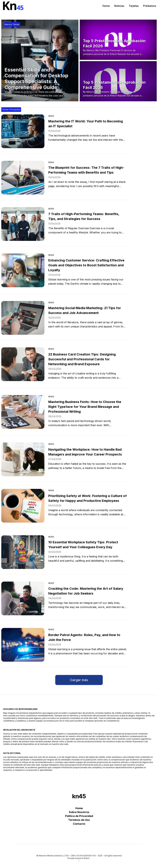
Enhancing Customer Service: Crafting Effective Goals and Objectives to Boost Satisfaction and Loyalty (86, 265)
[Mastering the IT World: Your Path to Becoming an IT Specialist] (23, 131)
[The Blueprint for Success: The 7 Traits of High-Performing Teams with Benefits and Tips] (23, 178)
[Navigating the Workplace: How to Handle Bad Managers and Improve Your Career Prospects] (23, 459)
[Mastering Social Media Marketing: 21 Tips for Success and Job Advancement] (23, 318)
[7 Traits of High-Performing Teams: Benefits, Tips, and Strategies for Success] (23, 224)
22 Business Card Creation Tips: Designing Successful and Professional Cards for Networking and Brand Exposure (82, 359)
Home (106, 6)
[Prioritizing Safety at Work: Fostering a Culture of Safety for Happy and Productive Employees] (23, 506)
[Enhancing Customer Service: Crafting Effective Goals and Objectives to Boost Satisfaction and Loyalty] (23, 270)
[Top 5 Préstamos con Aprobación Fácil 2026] (119, 47)
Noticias (119, 6)
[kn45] (14, 6)
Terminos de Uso (79, 820)
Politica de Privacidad (79, 816)
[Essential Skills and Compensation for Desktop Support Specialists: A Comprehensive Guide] (41, 82)
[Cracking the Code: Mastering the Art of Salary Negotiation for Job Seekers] (23, 598)
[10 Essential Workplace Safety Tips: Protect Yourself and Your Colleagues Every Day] (23, 552)
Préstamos (150, 6)
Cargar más (79, 680)
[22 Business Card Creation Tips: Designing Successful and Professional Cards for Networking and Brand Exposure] (23, 364)
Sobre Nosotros (79, 812)
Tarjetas (134, 6)
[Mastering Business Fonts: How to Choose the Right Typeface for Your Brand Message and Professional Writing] (23, 412)
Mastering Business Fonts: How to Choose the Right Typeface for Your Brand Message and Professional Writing (85, 407)
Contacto (79, 824)
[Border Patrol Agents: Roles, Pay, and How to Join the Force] (23, 645)
